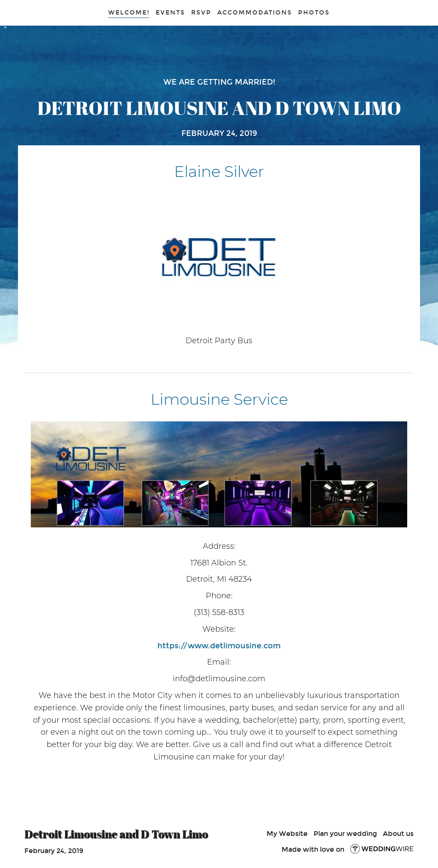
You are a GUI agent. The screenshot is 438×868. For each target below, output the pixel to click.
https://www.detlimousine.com (219, 646)
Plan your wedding (345, 834)
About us (398, 834)
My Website (287, 834)
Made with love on (348, 849)
